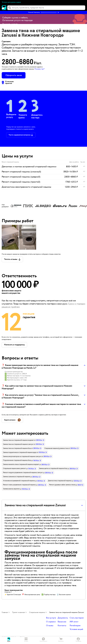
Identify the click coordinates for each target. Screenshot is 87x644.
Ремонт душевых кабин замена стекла (62, 485)
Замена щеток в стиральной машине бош (53, 468)
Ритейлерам (75, 626)
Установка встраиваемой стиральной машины (19, 481)
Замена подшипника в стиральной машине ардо (20, 452)
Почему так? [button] (39, 69)
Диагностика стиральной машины (60, 481)
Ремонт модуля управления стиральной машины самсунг (23, 473)
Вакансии (62, 622)
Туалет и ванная (18, 612)
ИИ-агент (74, 622)
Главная (5, 612)
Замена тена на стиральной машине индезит (18, 440)
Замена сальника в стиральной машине (17, 477)
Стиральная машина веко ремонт (14, 468)
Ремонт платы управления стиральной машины (19, 485)
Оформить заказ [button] (14, 75)
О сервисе (51, 622)
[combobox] (46, 8)
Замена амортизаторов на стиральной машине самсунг (22, 456)
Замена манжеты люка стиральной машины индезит (21, 464)
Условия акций (76, 629)
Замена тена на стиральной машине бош (17, 448)
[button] (43, 12)
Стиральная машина (37, 612)
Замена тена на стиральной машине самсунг (18, 444)
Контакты (62, 626)
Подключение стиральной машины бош (17, 460)
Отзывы (50, 626)
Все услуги (51, 618)
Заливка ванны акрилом (11, 489)
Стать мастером (77, 618)
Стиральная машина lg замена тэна (56, 448)
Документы (63, 618)
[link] (24, 440)
